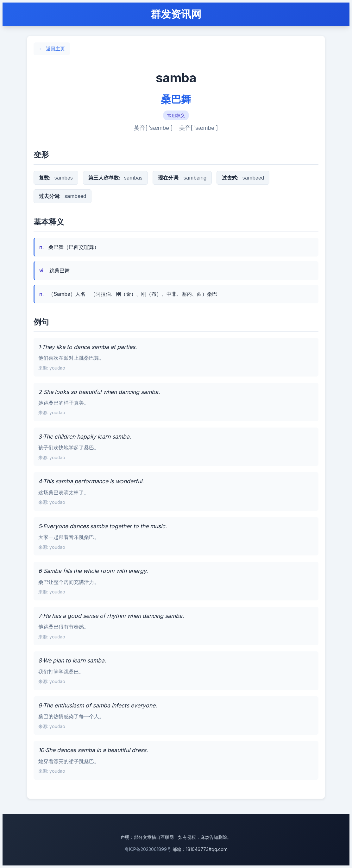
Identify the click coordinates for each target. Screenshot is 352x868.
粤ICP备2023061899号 (148, 849)
